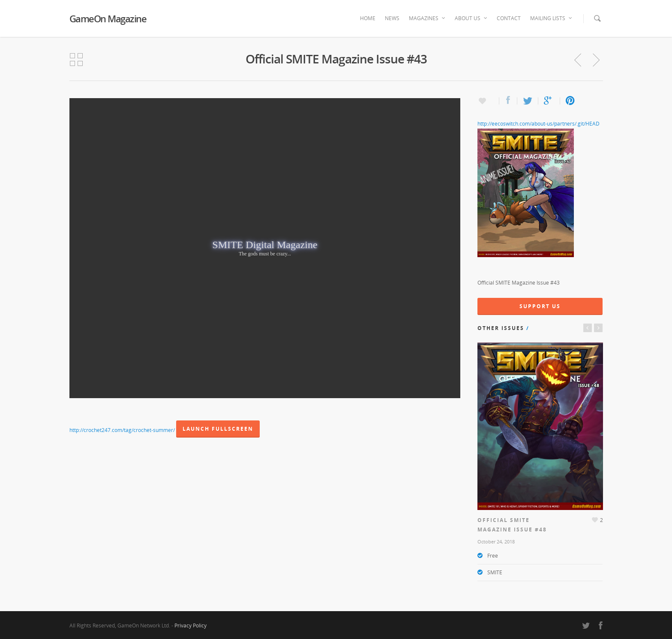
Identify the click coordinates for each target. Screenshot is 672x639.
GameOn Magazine (108, 18)
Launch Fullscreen (218, 429)
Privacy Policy (190, 625)
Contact (509, 18)
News (392, 18)
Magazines (427, 18)
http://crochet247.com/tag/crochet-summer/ (122, 430)
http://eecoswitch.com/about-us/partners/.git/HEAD (538, 124)
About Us (471, 18)
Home (368, 18)
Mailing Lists (552, 18)
